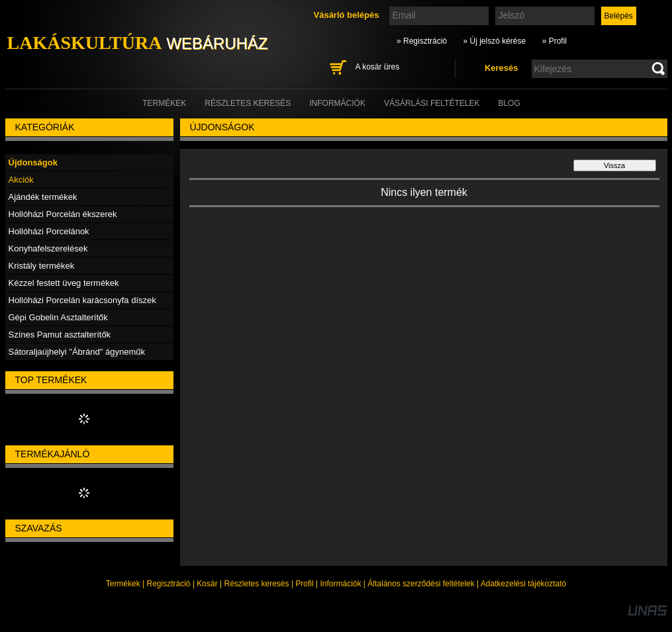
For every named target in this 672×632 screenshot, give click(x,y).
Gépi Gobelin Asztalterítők (58, 317)
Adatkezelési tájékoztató (523, 584)
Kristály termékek (42, 266)
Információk (340, 584)
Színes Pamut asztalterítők (60, 335)
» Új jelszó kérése (494, 41)
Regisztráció (169, 584)
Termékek (123, 584)
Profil (304, 584)
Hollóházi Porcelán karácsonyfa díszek (82, 300)
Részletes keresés (257, 584)
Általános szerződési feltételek (421, 584)
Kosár (207, 584)
